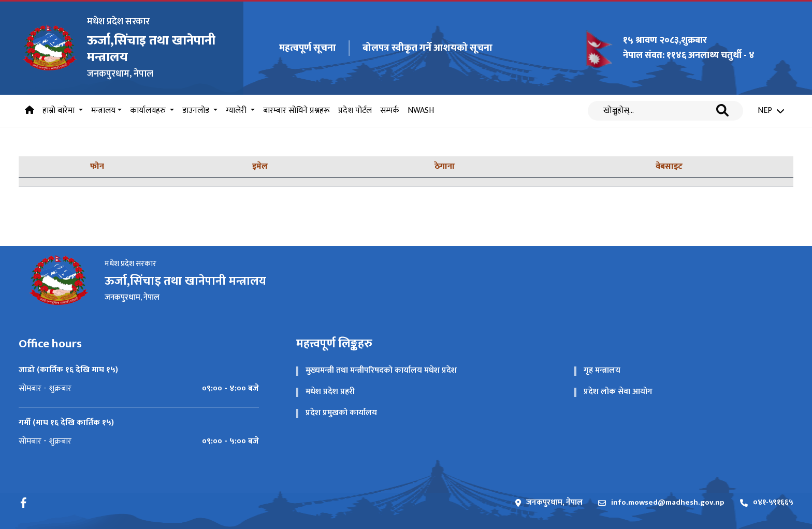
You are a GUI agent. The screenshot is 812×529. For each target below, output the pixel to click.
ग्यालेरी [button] (237, 111)
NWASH (421, 111)
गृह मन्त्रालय (602, 370)
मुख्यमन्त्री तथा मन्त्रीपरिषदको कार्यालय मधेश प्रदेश (381, 370)
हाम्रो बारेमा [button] (60, 111)
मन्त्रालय (103, 111)
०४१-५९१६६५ (767, 503)
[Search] (658, 111)
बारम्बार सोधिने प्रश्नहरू (296, 111)
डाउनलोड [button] (197, 111)
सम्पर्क (390, 111)
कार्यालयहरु (149, 111)
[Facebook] (24, 503)
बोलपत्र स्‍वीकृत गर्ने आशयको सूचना (427, 48)
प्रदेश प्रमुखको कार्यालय (341, 413)
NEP (771, 111)
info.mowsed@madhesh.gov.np (661, 503)
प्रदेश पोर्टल (355, 111)
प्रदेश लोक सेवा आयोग (618, 392)
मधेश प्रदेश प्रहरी (330, 392)
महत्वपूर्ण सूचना (308, 48)
